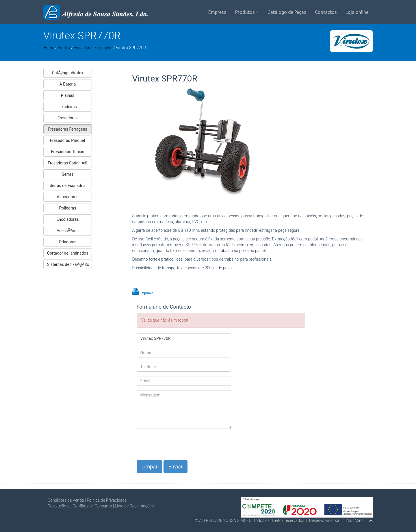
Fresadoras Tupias (68, 152)
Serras (68, 174)
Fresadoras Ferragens (93, 48)
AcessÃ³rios (68, 231)
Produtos (247, 12)
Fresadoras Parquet (68, 140)
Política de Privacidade (107, 500)
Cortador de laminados (68, 253)
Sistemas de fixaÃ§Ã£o (68, 264)
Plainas (68, 95)
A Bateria (68, 84)
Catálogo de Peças (287, 12)
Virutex (64, 48)
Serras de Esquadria (68, 186)
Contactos (326, 12)
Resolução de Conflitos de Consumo (80, 506)
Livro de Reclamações (134, 506)
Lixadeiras (68, 107)
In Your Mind (352, 520)
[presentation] (181, 444)
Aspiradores (68, 197)
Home (49, 48)
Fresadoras (68, 118)
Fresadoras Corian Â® (67, 163)
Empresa (217, 12)
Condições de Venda (66, 500)
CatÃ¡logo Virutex (68, 73)
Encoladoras (67, 219)
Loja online (357, 12)
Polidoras (68, 208)
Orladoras (68, 242)
